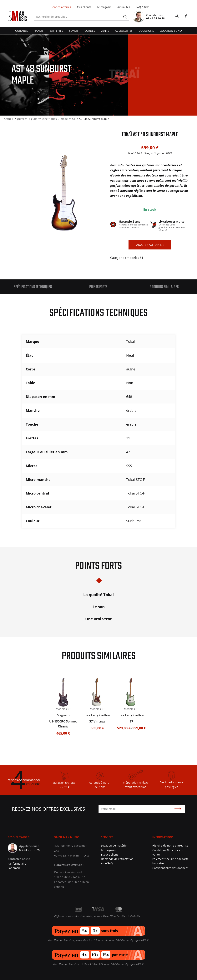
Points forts (98, 287)
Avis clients (84, 7)
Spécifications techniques (33, 287)
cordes (90, 31)
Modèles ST (63, 709)
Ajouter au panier (150, 245)
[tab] (33, 287)
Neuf (130, 355)
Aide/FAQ (107, 863)
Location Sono (171, 31)
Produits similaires (164, 287)
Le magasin (104, 7)
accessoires (124, 31)
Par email (14, 868)
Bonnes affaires (61, 7)
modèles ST (135, 258)
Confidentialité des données (170, 868)
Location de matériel (114, 845)
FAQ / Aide (143, 7)
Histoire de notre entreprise (170, 845)
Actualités (124, 7)
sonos (74, 31)
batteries (56, 31)
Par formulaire (17, 864)
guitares (22, 31)
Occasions (146, 31)
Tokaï (131, 341)
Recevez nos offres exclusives (48, 809)
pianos (39, 31)
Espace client (109, 854)
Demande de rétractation (117, 859)
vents (105, 31)
